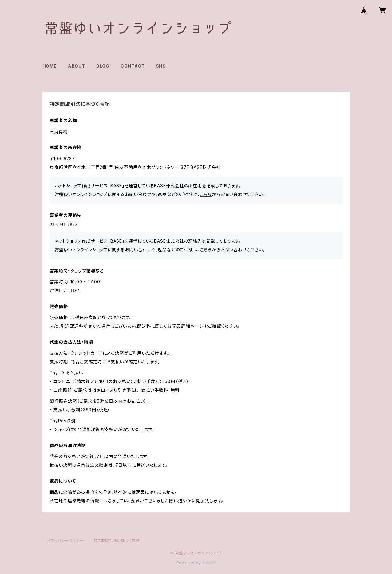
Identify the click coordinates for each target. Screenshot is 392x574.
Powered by (196, 563)
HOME (50, 66)
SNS (161, 66)
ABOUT (77, 66)
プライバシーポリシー (65, 541)
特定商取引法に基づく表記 (117, 541)
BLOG (103, 66)
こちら (206, 194)
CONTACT (133, 66)
